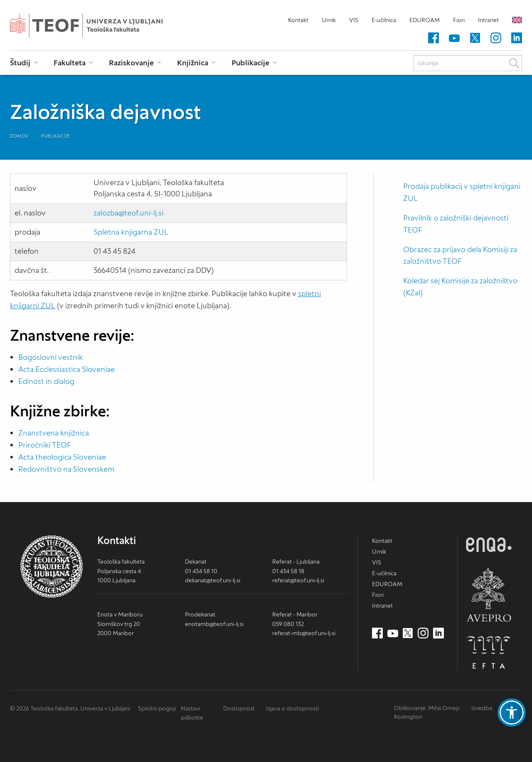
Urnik (329, 20)
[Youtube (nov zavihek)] (454, 38)
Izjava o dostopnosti (292, 708)
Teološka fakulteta (99, 25)
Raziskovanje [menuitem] (131, 63)
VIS (354, 20)
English (517, 20)
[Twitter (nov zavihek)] (475, 38)
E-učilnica (384, 20)
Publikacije (55, 136)
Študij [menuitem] (20, 63)
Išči (514, 63)
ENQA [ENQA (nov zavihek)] (489, 545)
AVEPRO (489, 595)
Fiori (459, 20)
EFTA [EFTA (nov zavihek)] (489, 653)
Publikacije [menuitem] (250, 63)
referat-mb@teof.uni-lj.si (304, 633)
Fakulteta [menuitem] (70, 63)
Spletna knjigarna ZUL (131, 232)
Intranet (488, 20)
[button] (512, 713)
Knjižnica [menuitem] (193, 63)
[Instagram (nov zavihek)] (496, 38)
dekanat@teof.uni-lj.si (213, 580)
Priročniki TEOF (45, 445)
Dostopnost (239, 708)
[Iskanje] (468, 63)
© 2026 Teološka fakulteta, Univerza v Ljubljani (70, 708)
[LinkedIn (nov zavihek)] (517, 38)
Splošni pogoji (157, 708)
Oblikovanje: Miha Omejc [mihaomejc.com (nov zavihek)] (427, 708)
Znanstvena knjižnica (54, 433)
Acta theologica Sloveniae (62, 457)
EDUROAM (425, 20)
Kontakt (298, 20)
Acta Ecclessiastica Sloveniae (66, 369)
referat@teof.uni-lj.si (298, 580)
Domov (19, 136)
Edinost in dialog (46, 381)
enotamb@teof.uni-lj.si (214, 624)
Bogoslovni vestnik (50, 357)
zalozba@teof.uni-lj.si (128, 213)
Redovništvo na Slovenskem (66, 469)
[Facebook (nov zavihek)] (433, 38)
